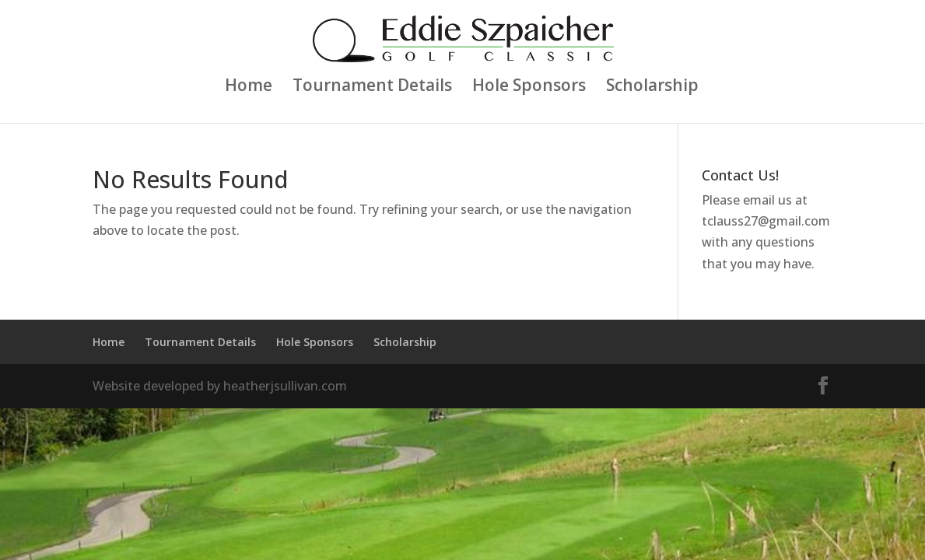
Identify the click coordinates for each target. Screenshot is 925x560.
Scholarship (652, 87)
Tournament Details (372, 87)
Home (249, 87)
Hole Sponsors (529, 87)
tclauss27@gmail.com (766, 221)
